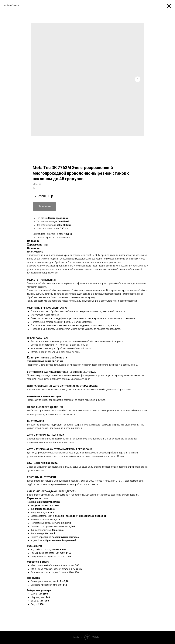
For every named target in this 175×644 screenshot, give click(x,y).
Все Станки (13, 5)
